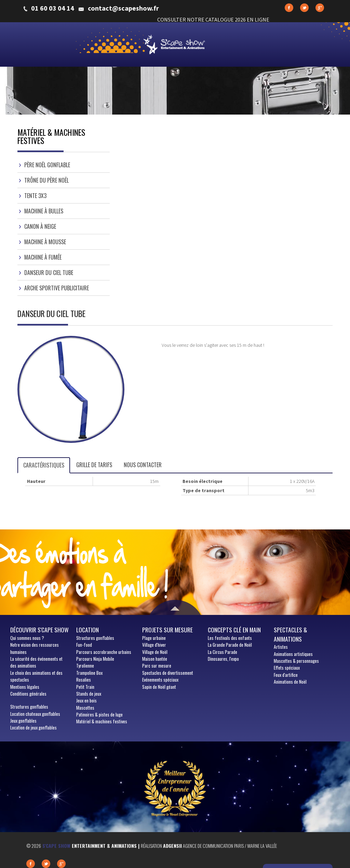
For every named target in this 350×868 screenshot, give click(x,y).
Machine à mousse (45, 242)
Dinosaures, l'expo (223, 659)
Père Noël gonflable (47, 165)
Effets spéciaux (287, 668)
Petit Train (85, 687)
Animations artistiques (293, 654)
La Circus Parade (223, 652)
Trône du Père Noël (46, 180)
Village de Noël (155, 652)
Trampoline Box (89, 673)
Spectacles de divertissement (168, 673)
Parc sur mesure (157, 666)
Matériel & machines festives (102, 721)
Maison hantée (155, 659)
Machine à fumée (43, 257)
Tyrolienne (85, 666)
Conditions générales (28, 694)
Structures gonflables (29, 707)
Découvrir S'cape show (39, 630)
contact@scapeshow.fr (123, 8)
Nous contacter (143, 465)
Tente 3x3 (35, 196)
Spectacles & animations (291, 634)
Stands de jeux (89, 694)
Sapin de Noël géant (159, 687)
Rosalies (84, 680)
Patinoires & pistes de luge (99, 714)
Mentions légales (25, 687)
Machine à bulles (44, 211)
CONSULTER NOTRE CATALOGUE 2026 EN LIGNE (213, 19)
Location (87, 630)
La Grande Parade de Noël (230, 645)
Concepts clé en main (234, 630)
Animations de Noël (290, 682)
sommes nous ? (27, 638)
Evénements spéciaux (160, 680)
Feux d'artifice (286, 675)
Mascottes (85, 708)
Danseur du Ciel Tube (49, 273)
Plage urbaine (154, 638)
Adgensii (172, 846)
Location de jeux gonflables (33, 727)
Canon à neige (40, 226)
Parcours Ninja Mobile (95, 659)
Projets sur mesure (167, 630)
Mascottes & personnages (296, 661)
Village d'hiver (154, 645)
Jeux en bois (86, 700)
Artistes (281, 647)
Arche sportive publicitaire (57, 288)
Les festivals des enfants (230, 638)
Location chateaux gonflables (35, 714)
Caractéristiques (44, 465)
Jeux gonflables (23, 721)
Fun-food (84, 645)
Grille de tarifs (94, 465)
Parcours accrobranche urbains (104, 652)
